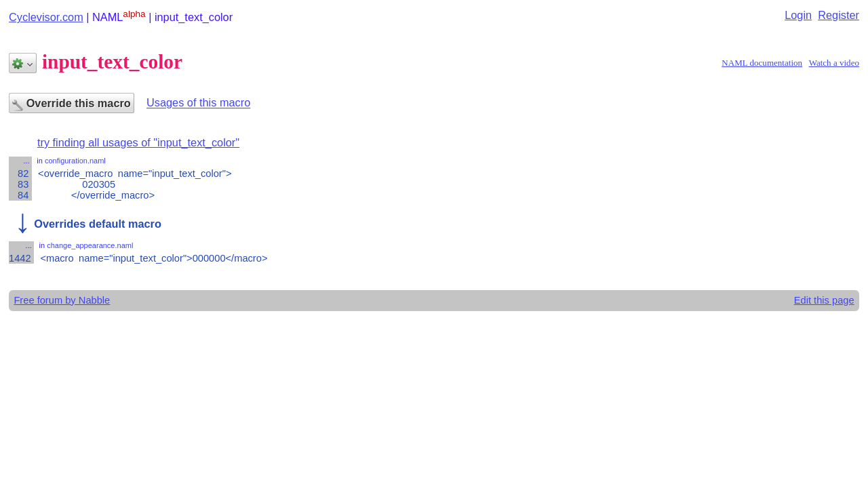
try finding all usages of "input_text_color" (138, 142)
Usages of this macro (198, 103)
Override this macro (72, 104)
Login (798, 15)
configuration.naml (75, 161)
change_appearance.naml (90, 245)
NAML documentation (762, 63)
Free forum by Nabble (62, 300)
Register (839, 15)
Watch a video (834, 63)
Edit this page (824, 300)
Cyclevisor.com (46, 17)
